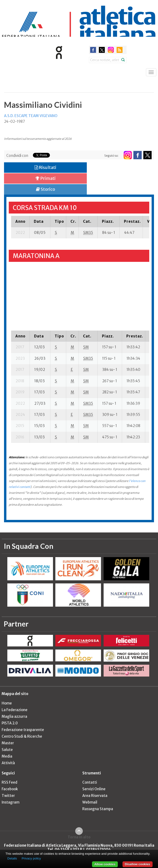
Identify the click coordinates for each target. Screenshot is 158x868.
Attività (8, 763)
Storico (46, 189)
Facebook (10, 789)
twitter (102, 50)
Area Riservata (95, 796)
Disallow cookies (138, 864)
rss (120, 50)
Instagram (11, 802)
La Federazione (15, 710)
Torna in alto (79, 837)
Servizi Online (94, 789)
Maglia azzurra (14, 716)
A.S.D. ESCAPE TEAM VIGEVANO (31, 116)
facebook (93, 50)
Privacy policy (31, 858)
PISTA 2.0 (10, 723)
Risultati (45, 167)
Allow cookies (105, 864)
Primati (46, 178)
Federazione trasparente (23, 730)
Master (8, 743)
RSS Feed (9, 782)
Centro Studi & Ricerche (22, 736)
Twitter (8, 796)
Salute (7, 750)
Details (12, 858)
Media (7, 756)
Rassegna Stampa (98, 809)
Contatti (90, 782)
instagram (111, 50)
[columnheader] (20, 221)
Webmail (90, 802)
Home (7, 703)
